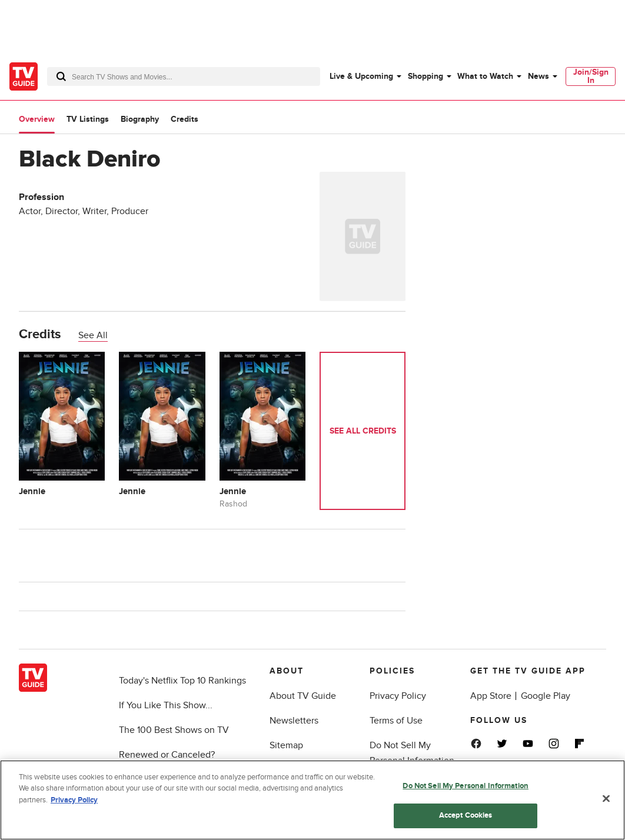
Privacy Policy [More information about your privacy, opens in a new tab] (74, 800)
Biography (140, 119)
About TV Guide (303, 696)
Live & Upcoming (361, 76)
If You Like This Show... (166, 705)
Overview (37, 119)
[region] (312, 800)
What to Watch (485, 76)
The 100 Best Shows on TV (174, 730)
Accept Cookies (466, 815)
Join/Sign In (591, 76)
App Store (491, 696)
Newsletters (294, 721)
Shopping (425, 76)
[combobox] (184, 76)
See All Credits (363, 431)
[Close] (606, 798)
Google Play (546, 696)
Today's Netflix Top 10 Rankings (182, 681)
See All (93, 335)
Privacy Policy (398, 696)
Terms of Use (396, 721)
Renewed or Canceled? (167, 755)
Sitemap (286, 745)
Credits (184, 119)
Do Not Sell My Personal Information (466, 786)
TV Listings (88, 119)
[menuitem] (365, 76)
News (538, 76)
